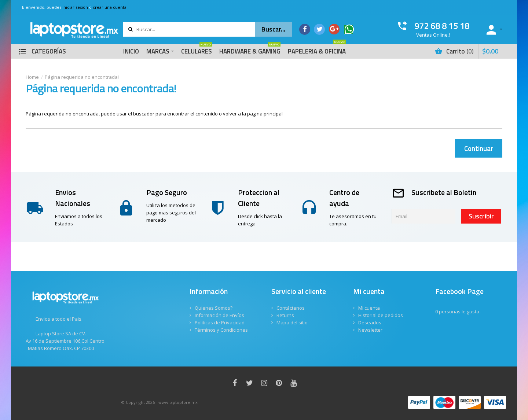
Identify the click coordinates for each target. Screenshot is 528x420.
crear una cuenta (110, 7)
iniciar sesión (75, 7)
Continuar (479, 148)
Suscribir (481, 216)
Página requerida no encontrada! (82, 77)
